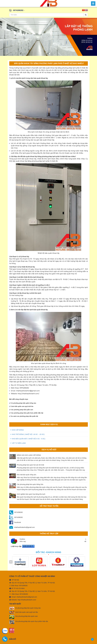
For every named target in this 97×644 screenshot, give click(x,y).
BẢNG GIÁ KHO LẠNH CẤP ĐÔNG (29, 455)
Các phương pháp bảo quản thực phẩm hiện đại (26, 413)
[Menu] (93, 4)
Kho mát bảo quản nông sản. (27, 475)
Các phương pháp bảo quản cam (21, 410)
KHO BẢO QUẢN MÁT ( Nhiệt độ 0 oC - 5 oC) (29, 439)
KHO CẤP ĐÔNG (18, 430)
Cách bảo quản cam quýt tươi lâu (21, 406)
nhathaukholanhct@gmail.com (22, 527)
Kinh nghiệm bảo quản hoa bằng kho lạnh (31, 494)
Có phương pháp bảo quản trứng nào (23, 403)
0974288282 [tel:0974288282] (23, 584)
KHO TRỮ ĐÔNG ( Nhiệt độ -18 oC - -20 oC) (28, 434)
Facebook (15, 522)
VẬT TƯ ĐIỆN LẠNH (19, 443)
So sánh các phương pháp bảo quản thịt (24, 416)
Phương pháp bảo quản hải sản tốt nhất (30, 465)
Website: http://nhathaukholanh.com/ (23, 598)
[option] (48, 37)
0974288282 (18, 10)
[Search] (86, 15)
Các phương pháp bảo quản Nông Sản (30, 484)
